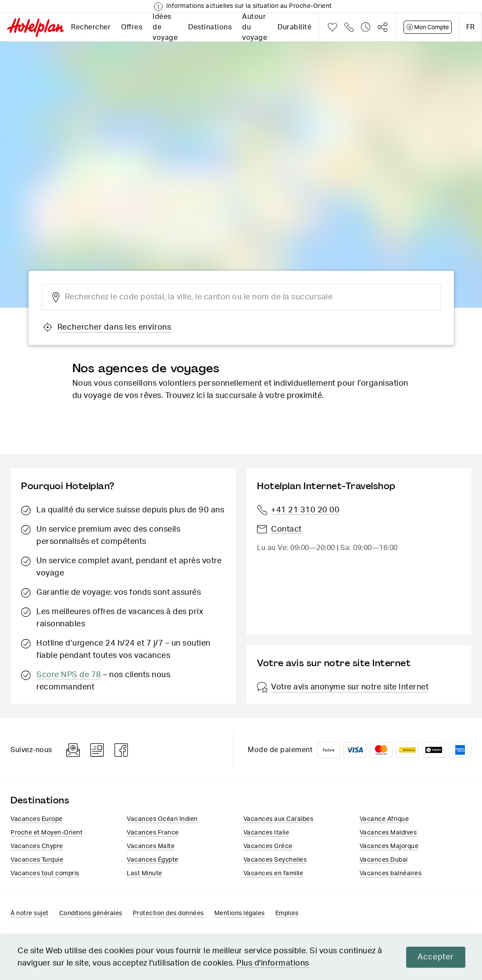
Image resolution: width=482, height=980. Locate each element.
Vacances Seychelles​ (275, 860)
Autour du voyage (255, 27)
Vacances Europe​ (37, 819)
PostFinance (407, 750)
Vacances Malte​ (151, 846)
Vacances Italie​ (266, 833)
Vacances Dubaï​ (384, 860)
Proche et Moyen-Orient (46, 833)
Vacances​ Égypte (153, 860)
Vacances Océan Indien (162, 819)
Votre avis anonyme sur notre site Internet (343, 687)
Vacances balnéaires (391, 873)
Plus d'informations (273, 963)
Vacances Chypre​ (37, 846)
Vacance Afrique (384, 819)
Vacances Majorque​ (389, 846)
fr (470, 27)
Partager (382, 27)
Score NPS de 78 (69, 675)
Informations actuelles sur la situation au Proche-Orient (249, 6)
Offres (132, 27)
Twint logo (434, 750)
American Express (460, 750)
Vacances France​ (153, 833)
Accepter (435, 957)
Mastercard (381, 750)
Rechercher (91, 27)
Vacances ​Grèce (268, 846)
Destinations (210, 27)
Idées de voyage (165, 27)
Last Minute (145, 873)
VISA (355, 750)
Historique (366, 27)
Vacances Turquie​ (37, 860)
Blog (97, 750)
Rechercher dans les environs (107, 327)
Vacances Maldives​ (388, 833)
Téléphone (349, 27)
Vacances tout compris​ (45, 873)
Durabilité (295, 27)
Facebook (121, 750)
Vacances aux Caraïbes (278, 819)
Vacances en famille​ (273, 873)
